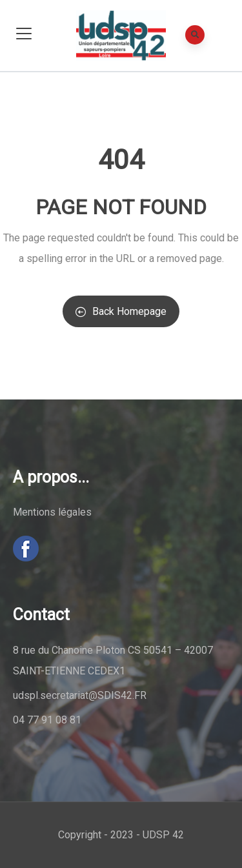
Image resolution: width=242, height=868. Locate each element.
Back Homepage (121, 311)
